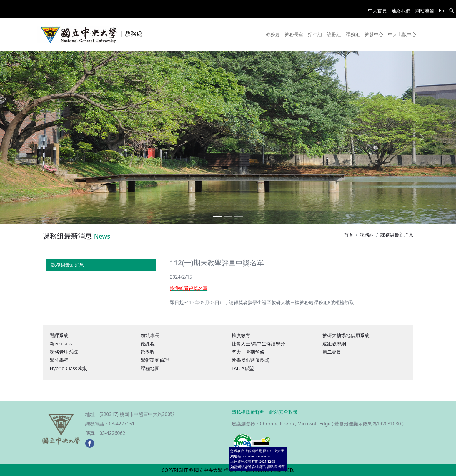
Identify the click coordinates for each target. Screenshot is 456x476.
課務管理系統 (64, 352)
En (441, 11)
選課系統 (59, 335)
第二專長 (332, 352)
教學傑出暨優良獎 (250, 360)
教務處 (273, 34)
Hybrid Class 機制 (69, 368)
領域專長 (150, 335)
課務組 (353, 34)
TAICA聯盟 (243, 368)
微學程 (148, 352)
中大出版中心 (402, 34)
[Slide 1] (217, 216)
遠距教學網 (334, 344)
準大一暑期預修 (248, 352)
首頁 (349, 235)
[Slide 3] (239, 216)
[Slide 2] (228, 216)
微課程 (148, 344)
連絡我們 (401, 11)
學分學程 (59, 360)
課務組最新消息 (68, 265)
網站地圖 (425, 11)
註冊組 (334, 34)
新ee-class (61, 344)
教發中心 (374, 34)
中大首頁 (377, 11)
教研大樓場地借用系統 (346, 335)
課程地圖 (150, 368)
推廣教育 (241, 335)
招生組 (315, 34)
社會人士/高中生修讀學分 (258, 344)
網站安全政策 (284, 412)
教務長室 (294, 34)
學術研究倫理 (155, 360)
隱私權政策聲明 (248, 412)
